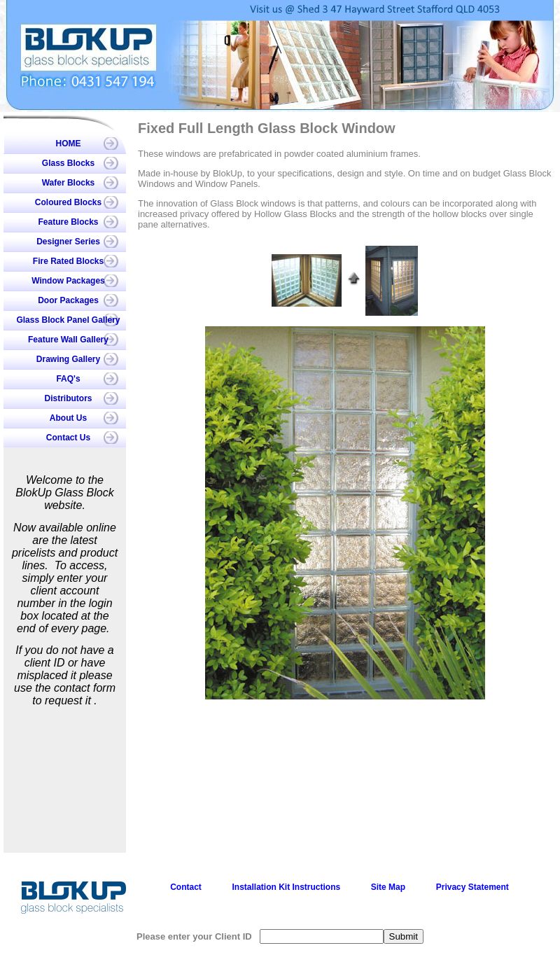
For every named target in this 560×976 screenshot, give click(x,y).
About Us (68, 418)
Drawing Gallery (68, 359)
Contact (186, 887)
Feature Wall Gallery (68, 340)
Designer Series (68, 242)
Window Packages (68, 281)
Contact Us (68, 438)
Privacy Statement (472, 887)
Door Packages (68, 300)
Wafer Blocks (69, 183)
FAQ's (68, 379)
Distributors (68, 398)
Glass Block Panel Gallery (68, 320)
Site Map (388, 887)
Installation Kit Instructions (286, 887)
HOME (69, 144)
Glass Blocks (68, 163)
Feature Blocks (68, 222)
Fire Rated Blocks (68, 261)
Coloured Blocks (68, 202)
